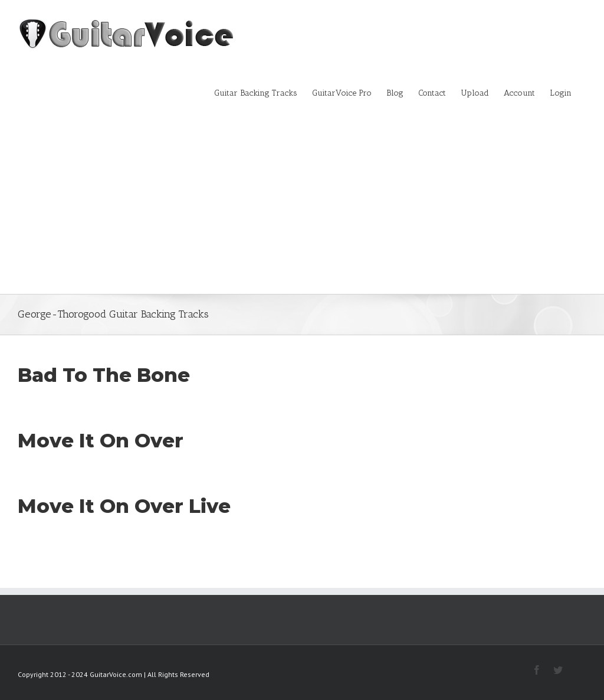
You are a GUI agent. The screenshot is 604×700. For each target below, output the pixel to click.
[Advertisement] (302, 205)
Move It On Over (101, 440)
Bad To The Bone (104, 375)
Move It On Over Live (124, 506)
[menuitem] (263, 92)
